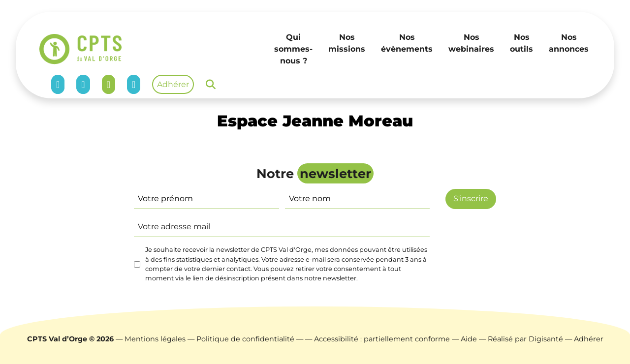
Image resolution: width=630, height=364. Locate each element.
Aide (469, 339)
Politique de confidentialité (245, 339)
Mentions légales (155, 339)
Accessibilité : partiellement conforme (382, 339)
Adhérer (173, 84)
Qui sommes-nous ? (293, 49)
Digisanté (546, 339)
